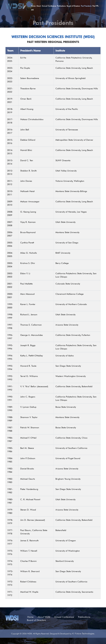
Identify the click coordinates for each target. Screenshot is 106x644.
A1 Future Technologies (83, 634)
